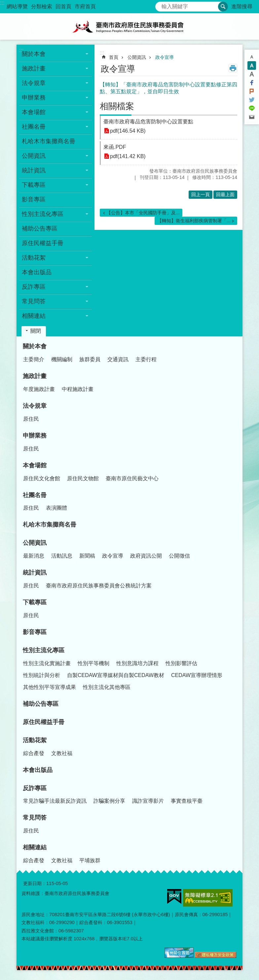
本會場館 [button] (34, 112)
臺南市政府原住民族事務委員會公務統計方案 (99, 586)
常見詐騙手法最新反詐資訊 (55, 801)
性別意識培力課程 (137, 663)
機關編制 (62, 359)
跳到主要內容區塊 (3, 3)
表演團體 (56, 508)
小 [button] (252, 57)
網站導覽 (17, 6)
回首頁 (63, 6)
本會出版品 (37, 272)
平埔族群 (90, 860)
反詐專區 (35, 788)
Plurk (252, 91)
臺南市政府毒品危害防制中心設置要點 (148, 122)
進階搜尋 (242, 6)
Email (252, 117)
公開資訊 (137, 57)
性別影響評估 (181, 663)
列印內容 (233, 68)
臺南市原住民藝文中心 (132, 478)
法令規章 (35, 406)
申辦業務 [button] (34, 98)
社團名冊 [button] (34, 127)
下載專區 (35, 602)
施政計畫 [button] (34, 68)
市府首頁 (85, 6)
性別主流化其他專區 (107, 687)
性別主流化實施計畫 (47, 663)
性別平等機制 (93, 663)
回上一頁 (201, 194)
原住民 (31, 419)
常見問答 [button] (34, 301)
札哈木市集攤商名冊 (49, 141)
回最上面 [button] (225, 194)
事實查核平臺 (187, 801)
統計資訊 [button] (34, 170)
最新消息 (34, 556)
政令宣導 (165, 57)
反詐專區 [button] (34, 287)
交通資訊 (118, 359)
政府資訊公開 (146, 556)
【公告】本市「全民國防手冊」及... (143, 213)
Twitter (252, 100)
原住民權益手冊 (43, 243)
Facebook (252, 83)
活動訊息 (62, 556)
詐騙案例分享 (109, 801)
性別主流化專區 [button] (43, 214)
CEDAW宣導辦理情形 (197, 675)
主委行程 (146, 359)
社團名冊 (35, 495)
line (252, 108)
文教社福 (62, 753)
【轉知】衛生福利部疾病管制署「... (194, 221)
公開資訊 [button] (34, 156)
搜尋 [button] (223, 7)
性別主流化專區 (44, 650)
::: (2, 3)
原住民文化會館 (42, 478)
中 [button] (252, 65)
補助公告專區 (40, 229)
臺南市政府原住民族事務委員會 (129, 26)
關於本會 (35, 346)
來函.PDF (115, 147)
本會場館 (35, 465)
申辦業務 (35, 436)
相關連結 (35, 847)
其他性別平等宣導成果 (50, 687)
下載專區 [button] (34, 185)
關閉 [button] (36, 331)
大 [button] (252, 74)
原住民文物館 (83, 478)
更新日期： (35, 883)
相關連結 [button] (34, 316)
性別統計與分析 (42, 675)
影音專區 (34, 199)
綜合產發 (34, 753)
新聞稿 (87, 556)
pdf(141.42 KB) (128, 156)
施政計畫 (35, 376)
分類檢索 (42, 6)
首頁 (114, 57)
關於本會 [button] (34, 54)
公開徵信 (179, 556)
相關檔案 (117, 106)
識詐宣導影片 (148, 801)
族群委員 (90, 359)
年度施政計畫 (39, 389)
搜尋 (161, 5)
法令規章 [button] (34, 83)
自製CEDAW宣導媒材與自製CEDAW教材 (116, 675)
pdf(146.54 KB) (128, 131)
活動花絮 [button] (34, 258)
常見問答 (35, 818)
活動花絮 (35, 740)
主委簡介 (34, 359)
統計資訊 (35, 573)
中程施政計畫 (78, 389)
